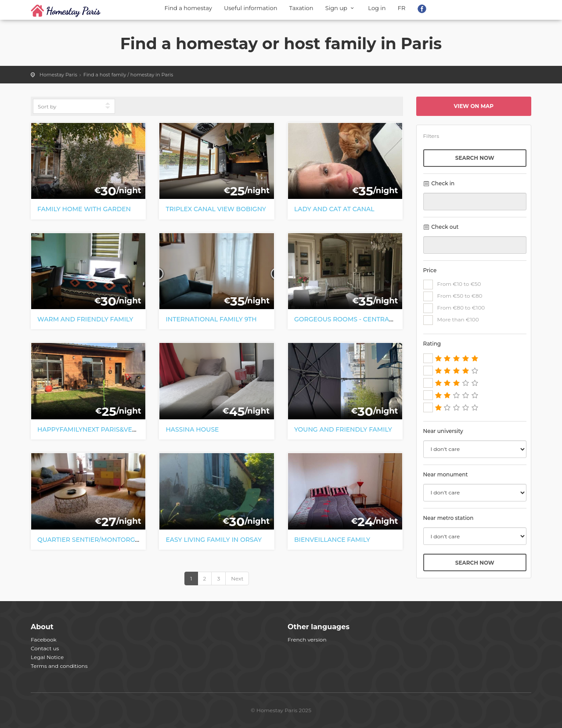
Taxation (301, 8)
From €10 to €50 (452, 285)
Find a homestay (188, 8)
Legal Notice (47, 657)
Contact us (45, 648)
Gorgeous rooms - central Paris (354, 319)
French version (307, 640)
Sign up (341, 8)
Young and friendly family (343, 429)
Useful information (251, 8)
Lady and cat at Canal (334, 209)
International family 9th (211, 319)
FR (402, 8)
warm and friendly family (85, 319)
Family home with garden (84, 209)
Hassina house (192, 429)
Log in (377, 8)
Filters (431, 136)
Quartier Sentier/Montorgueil (94, 540)
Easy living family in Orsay (214, 540)
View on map (474, 106)
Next (237, 578)
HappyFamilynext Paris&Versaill (96, 429)
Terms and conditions (59, 666)
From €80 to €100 (454, 308)
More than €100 (451, 320)
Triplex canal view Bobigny (216, 209)
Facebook (44, 640)
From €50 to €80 (453, 296)
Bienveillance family (332, 540)
